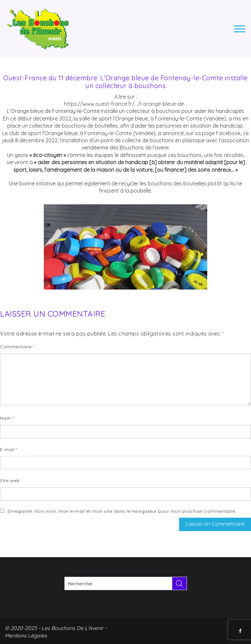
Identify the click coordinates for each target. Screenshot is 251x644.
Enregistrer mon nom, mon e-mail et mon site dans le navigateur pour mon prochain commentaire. (122, 511)
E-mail (9, 449)
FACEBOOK (241, 631)
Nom (7, 418)
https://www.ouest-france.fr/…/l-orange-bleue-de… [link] (125, 104)
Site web (10, 480)
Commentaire (17, 347)
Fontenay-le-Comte (108, 133)
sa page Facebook (218, 133)
